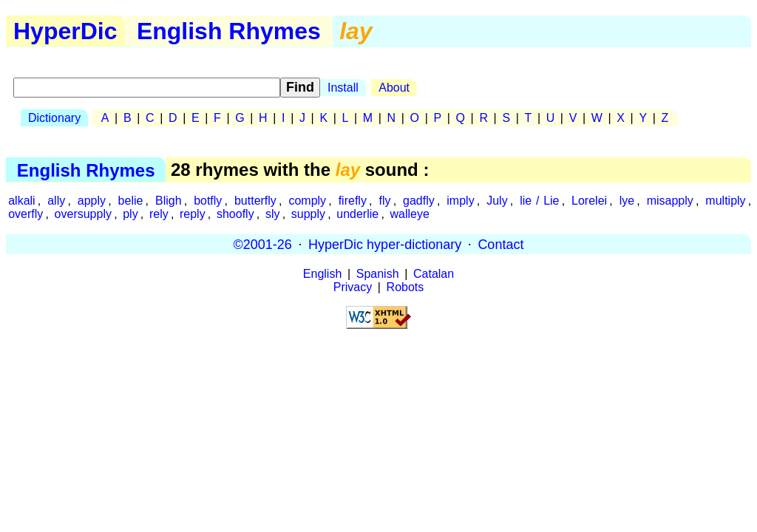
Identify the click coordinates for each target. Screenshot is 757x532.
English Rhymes (229, 31)
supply (308, 214)
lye (627, 201)
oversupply (83, 214)
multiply (725, 201)
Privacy (353, 287)
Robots (405, 287)
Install (343, 88)
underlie (357, 214)
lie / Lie (539, 201)
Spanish (378, 274)
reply (193, 214)
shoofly (235, 214)
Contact (500, 244)
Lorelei (589, 201)
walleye (409, 214)
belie (131, 201)
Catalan (434, 274)
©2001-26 (263, 244)
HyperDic (65, 31)
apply (92, 201)
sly (273, 214)
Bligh (169, 201)
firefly (353, 201)
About (394, 88)
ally (56, 201)
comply (307, 201)
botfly (208, 201)
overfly (26, 214)
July (497, 201)
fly (384, 201)
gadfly (419, 201)
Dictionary (54, 118)
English (322, 274)
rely (159, 214)
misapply (670, 201)
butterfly (255, 201)
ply (130, 214)
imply (460, 201)
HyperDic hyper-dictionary (385, 244)
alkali (21, 201)
